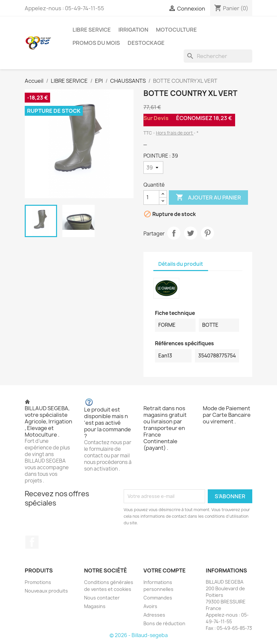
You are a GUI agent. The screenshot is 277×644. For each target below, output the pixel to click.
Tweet (191, 233)
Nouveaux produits (46, 591)
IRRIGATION (133, 30)
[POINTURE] (153, 168)
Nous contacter (102, 598)
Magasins (95, 606)
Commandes (158, 598)
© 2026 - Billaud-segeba (139, 635)
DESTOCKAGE (146, 43)
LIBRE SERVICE (92, 30)
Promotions (38, 582)
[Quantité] (151, 198)
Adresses (154, 615)
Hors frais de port (175, 133)
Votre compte (165, 570)
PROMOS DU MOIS (96, 43)
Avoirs (150, 606)
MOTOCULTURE (176, 30)
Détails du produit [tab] (181, 264)
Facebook (32, 542)
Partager (174, 233)
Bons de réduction (164, 623)
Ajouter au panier (208, 198)
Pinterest (207, 233)
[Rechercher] (218, 56)
